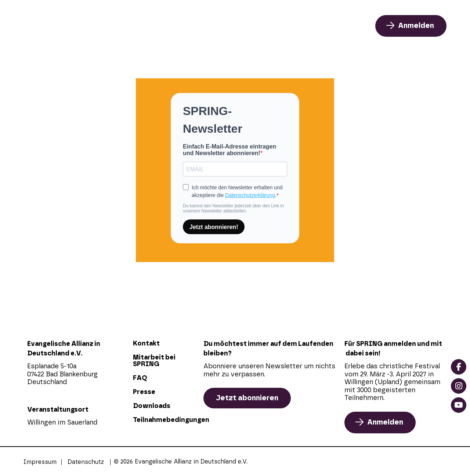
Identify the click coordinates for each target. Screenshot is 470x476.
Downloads (152, 406)
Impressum (40, 462)
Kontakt (146, 344)
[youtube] (459, 405)
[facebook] (459, 367)
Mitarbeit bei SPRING (154, 361)
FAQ (330, 26)
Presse (144, 392)
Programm (217, 26)
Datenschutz (86, 462)
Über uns (279, 26)
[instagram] (459, 386)
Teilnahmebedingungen (164, 420)
